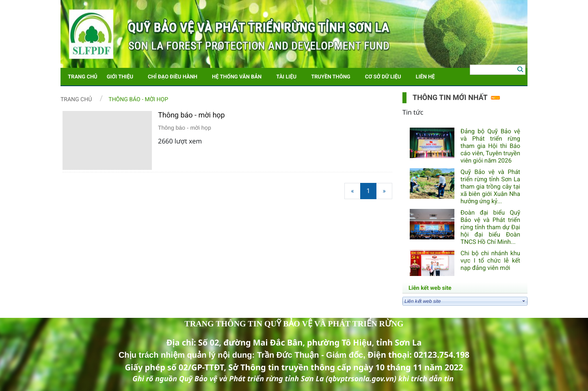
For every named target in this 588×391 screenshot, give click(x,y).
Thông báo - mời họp (191, 115)
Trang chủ (76, 100)
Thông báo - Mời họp (138, 100)
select (524, 301)
